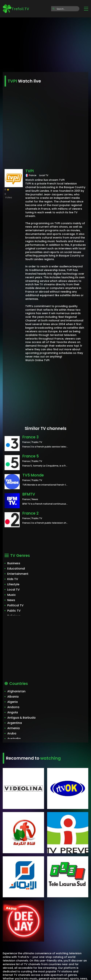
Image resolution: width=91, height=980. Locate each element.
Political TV (15, 605)
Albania (13, 697)
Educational (16, 569)
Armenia (13, 728)
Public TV (14, 611)
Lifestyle (13, 584)
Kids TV (13, 579)
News (11, 600)
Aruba (12, 733)
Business (14, 563)
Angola (13, 712)
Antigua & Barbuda (21, 718)
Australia (14, 739)
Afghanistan (16, 691)
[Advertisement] (45, 44)
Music (12, 595)
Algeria (12, 702)
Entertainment (18, 574)
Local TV (13, 590)
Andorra (13, 707)
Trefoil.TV (16, 9)
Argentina (15, 723)
